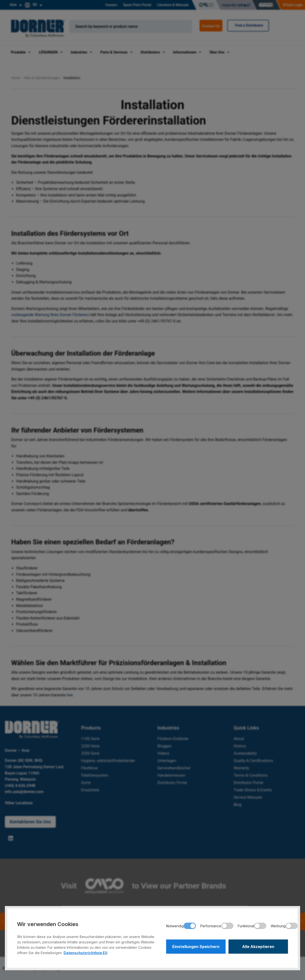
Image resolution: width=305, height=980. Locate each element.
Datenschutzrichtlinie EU (86, 953)
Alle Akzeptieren (258, 947)
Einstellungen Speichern (196, 947)
